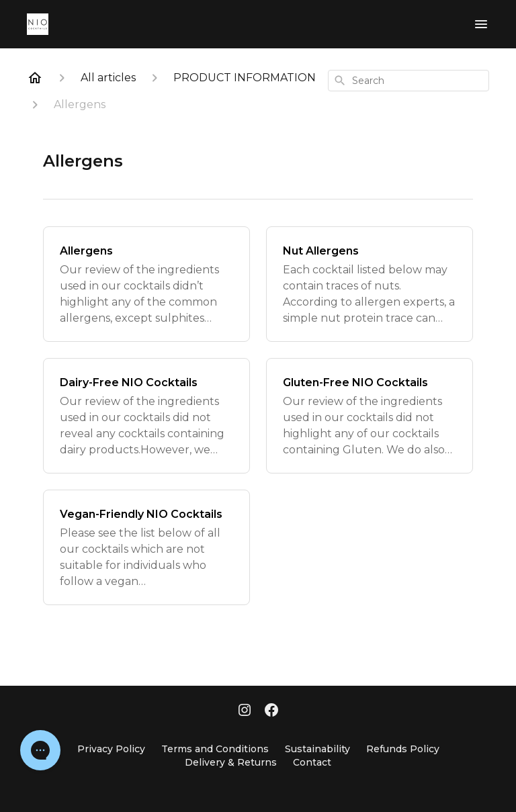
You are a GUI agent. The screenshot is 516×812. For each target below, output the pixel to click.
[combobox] (408, 81)
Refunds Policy (403, 749)
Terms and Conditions (215, 749)
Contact (312, 762)
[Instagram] (245, 711)
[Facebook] (271, 711)
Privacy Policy (111, 749)
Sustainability (317, 749)
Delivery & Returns (231, 762)
